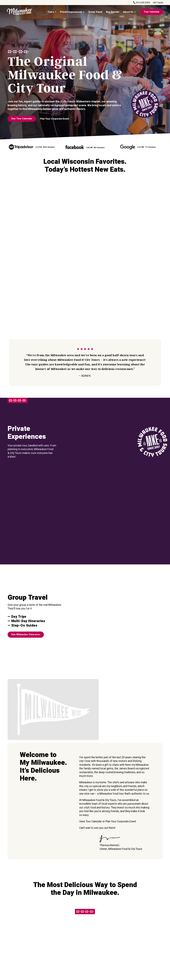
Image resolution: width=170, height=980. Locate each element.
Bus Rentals (113, 12)
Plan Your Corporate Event (54, 119)
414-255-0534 (143, 3)
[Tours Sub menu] (55, 12)
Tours (51, 12)
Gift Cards (158, 3)
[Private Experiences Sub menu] (84, 12)
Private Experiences (71, 12)
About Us (128, 12)
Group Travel (95, 12)
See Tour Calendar (22, 119)
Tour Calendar (152, 12)
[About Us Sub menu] (135, 12)
